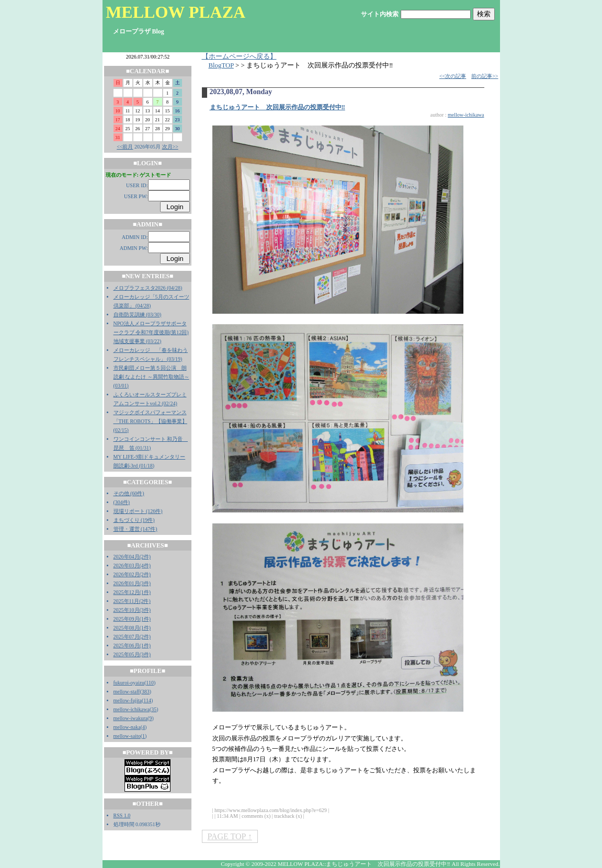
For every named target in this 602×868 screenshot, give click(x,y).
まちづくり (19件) (134, 520)
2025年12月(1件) (132, 592)
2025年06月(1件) (132, 646)
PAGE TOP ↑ (230, 836)
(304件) (122, 502)
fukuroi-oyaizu (129, 683)
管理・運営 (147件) (135, 529)
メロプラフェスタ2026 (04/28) (148, 288)
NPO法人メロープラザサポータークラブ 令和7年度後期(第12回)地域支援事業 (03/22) (151, 332)
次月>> (170, 147)
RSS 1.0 (122, 815)
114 (147, 700)
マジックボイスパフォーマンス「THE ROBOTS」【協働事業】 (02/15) (150, 421)
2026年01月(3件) (132, 583)
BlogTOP (221, 65)
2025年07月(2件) (132, 637)
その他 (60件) (129, 493)
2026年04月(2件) (132, 557)
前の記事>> (485, 76)
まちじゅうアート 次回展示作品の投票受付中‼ (277, 107)
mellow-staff (127, 692)
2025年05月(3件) (132, 654)
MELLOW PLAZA (175, 12)
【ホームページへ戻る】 (239, 56)
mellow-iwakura (131, 718)
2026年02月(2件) (132, 574)
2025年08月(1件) (132, 628)
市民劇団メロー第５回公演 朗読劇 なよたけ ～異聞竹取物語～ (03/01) (151, 377)
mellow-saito (127, 736)
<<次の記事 (453, 76)
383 (146, 692)
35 (154, 709)
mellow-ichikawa (132, 709)
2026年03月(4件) (132, 566)
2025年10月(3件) (132, 610)
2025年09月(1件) (132, 619)
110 (150, 683)
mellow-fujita (128, 700)
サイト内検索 (380, 14)
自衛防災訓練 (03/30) (138, 315)
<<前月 (125, 147)
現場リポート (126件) (138, 511)
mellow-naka (127, 727)
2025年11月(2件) (132, 601)
